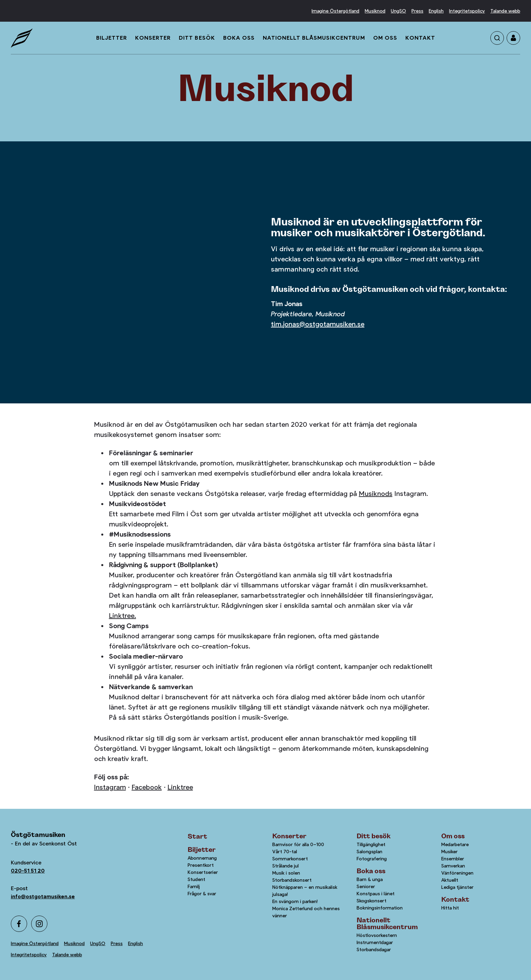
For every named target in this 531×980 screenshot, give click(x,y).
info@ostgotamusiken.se (43, 896)
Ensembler (453, 859)
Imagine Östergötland (335, 11)
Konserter (153, 38)
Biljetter (112, 38)
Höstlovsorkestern (377, 935)
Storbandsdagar (374, 949)
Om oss (385, 38)
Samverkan (453, 866)
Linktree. (123, 616)
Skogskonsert (371, 901)
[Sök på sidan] (497, 38)
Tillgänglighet (371, 844)
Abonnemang (202, 858)
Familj (194, 886)
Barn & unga (370, 879)
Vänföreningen (457, 873)
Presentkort (201, 865)
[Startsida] (22, 38)
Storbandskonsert (292, 880)
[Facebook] (19, 924)
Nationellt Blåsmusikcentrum (314, 38)
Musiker (449, 852)
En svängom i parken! (295, 901)
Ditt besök (197, 38)
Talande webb (505, 11)
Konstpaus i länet (376, 894)
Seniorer (366, 886)
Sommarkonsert (290, 859)
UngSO (398, 11)
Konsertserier (203, 872)
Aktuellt (450, 880)
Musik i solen (286, 873)
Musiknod (375, 11)
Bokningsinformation (380, 908)
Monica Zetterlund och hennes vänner (306, 912)
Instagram (110, 787)
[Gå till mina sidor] (513, 38)
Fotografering (372, 859)
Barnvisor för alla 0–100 (298, 844)
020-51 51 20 (28, 871)
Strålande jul (285, 866)
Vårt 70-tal (285, 852)
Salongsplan (369, 852)
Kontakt (420, 38)
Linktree (180, 787)
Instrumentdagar (375, 942)
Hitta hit (450, 908)
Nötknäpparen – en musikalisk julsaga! (305, 891)
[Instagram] (39, 924)
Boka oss (239, 38)
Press (417, 11)
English (436, 11)
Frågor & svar (202, 894)
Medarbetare (455, 844)
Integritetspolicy (467, 11)
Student (196, 879)
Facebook (147, 787)
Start (197, 837)
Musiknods (376, 494)
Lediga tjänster (457, 887)
